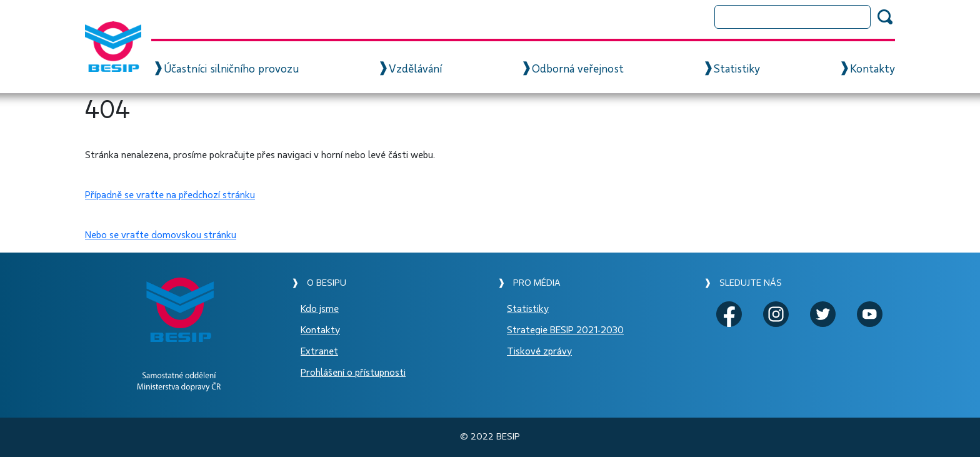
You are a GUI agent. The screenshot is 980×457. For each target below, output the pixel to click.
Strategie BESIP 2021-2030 (565, 330)
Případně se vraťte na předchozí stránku (170, 195)
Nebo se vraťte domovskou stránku (161, 235)
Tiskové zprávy (539, 351)
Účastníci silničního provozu (231, 69)
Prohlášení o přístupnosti (353, 373)
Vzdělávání (415, 69)
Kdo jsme (320, 309)
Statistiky (737, 69)
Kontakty (872, 69)
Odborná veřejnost (578, 69)
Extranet (319, 351)
